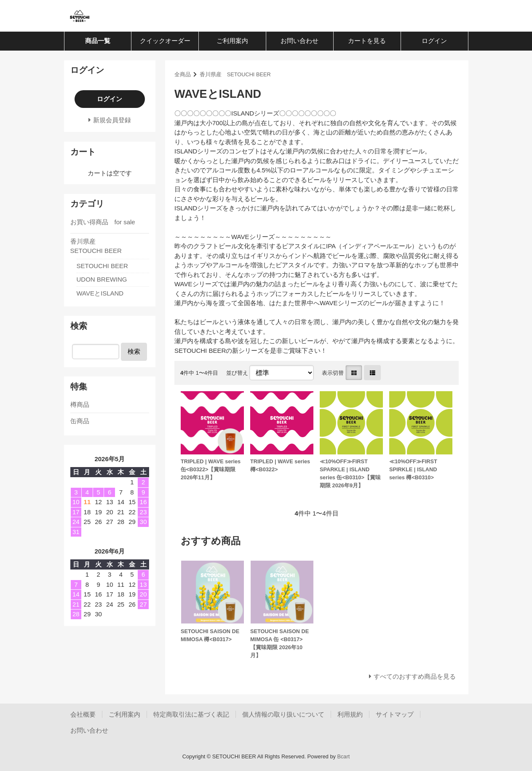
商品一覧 (98, 41)
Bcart (343, 756)
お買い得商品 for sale (103, 222)
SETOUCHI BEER (102, 266)
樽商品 (80, 404)
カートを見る (367, 41)
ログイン (434, 41)
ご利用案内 (232, 41)
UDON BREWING (102, 279)
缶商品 (80, 421)
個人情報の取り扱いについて (283, 714)
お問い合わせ (299, 41)
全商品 (183, 74)
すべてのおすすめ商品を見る (415, 676)
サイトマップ (395, 714)
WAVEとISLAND (100, 293)
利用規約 (350, 714)
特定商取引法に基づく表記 (191, 714)
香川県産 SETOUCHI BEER (235, 74)
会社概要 (83, 714)
